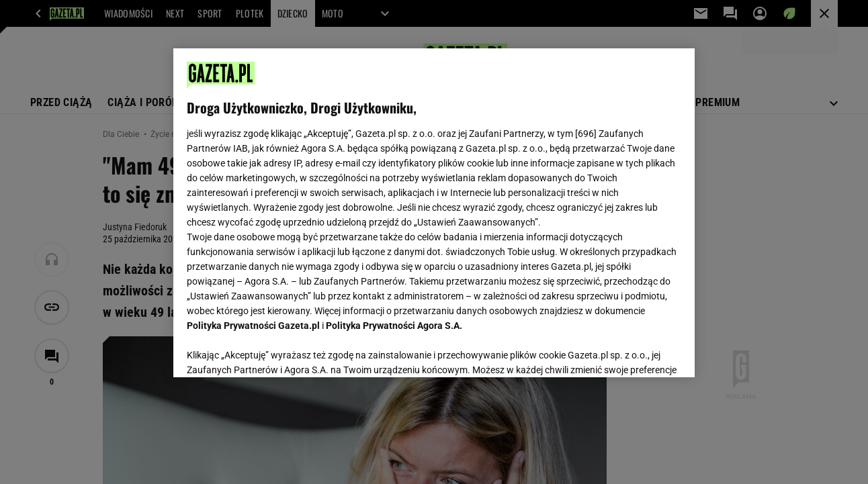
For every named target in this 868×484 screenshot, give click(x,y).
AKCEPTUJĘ (635, 351)
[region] (434, 213)
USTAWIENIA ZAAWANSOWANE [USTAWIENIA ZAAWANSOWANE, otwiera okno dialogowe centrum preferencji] (275, 350)
